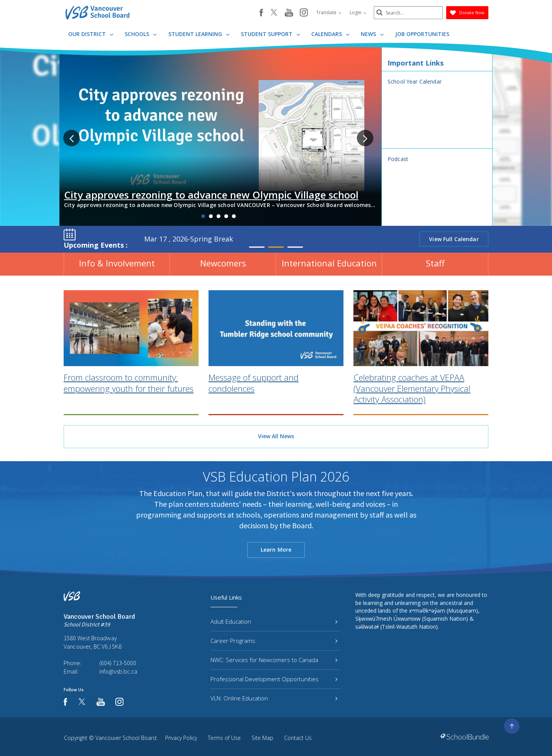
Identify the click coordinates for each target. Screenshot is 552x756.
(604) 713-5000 (118, 663)
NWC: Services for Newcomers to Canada (274, 660)
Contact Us (298, 738)
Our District (91, 34)
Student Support (270, 34)
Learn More (276, 550)
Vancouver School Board (126, 738)
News (372, 34)
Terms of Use (224, 738)
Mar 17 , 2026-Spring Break (189, 239)
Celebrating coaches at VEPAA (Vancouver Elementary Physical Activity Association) (412, 406)
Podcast (398, 159)
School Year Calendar (415, 81)
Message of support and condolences (254, 401)
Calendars (330, 34)
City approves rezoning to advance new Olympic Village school (211, 195)
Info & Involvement (117, 263)
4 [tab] (226, 216)
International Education (329, 263)
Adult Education (274, 621)
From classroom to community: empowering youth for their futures (129, 401)
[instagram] (304, 13)
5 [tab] (234, 216)
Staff (435, 263)
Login (358, 12)
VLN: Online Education (274, 698)
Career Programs (274, 641)
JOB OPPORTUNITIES (422, 34)
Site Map (262, 738)
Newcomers (223, 263)
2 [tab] (211, 216)
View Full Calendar (454, 239)
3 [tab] (219, 216)
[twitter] (274, 13)
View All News (276, 436)
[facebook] (261, 13)
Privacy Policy (181, 738)
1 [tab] (203, 216)
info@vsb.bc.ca (118, 671)
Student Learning (199, 34)
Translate (329, 12)
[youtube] (289, 13)
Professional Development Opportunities (274, 679)
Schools (141, 34)
